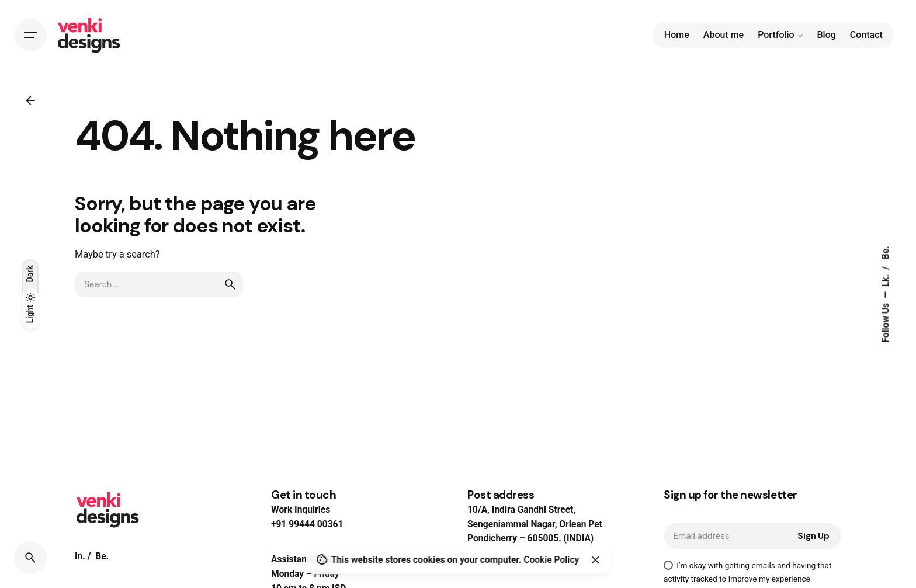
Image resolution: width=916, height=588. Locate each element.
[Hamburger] (30, 35)
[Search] (30, 558)
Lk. (886, 279)
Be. (886, 253)
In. (80, 556)
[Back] (30, 100)
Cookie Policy (551, 560)
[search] (230, 284)
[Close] (595, 560)
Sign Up (813, 536)
